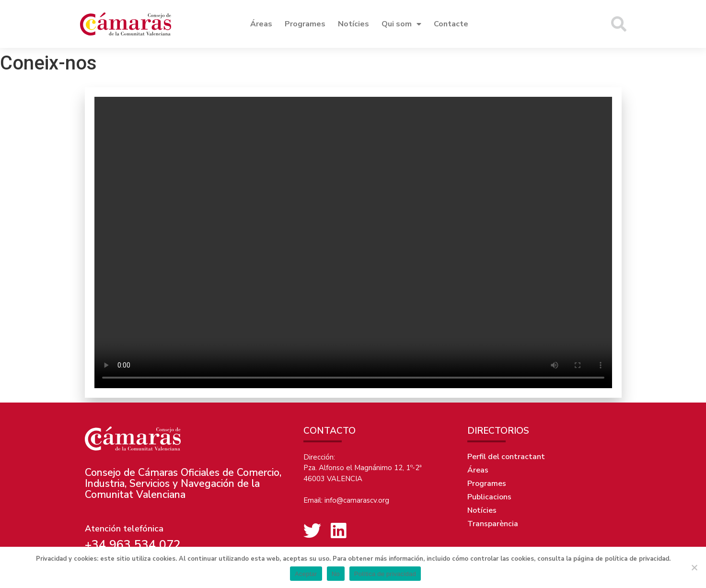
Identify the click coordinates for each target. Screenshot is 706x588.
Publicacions (489, 497)
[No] (694, 567)
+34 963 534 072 (133, 545)
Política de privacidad (385, 574)
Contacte (451, 24)
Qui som (401, 24)
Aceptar (306, 574)
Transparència (493, 524)
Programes (305, 24)
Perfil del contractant (506, 457)
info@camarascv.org (357, 500)
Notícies (353, 24)
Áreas (261, 24)
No (336, 574)
